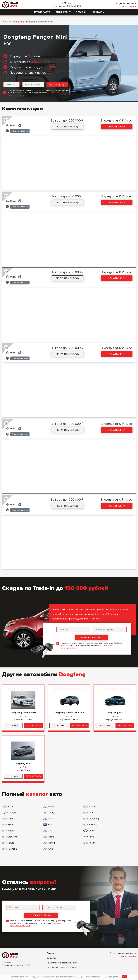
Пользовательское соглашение (62, 943)
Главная (6, 22)
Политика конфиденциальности (62, 939)
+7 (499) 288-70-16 (125, 3)
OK (124, 977)
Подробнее (13, 726)
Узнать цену (117, 127)
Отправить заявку (92, 638)
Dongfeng (18, 22)
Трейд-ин (82, 12)
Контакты (98, 12)
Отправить (57, 85)
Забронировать (33, 725)
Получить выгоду (68, 127)
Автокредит (63, 12)
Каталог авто (42, 12)
